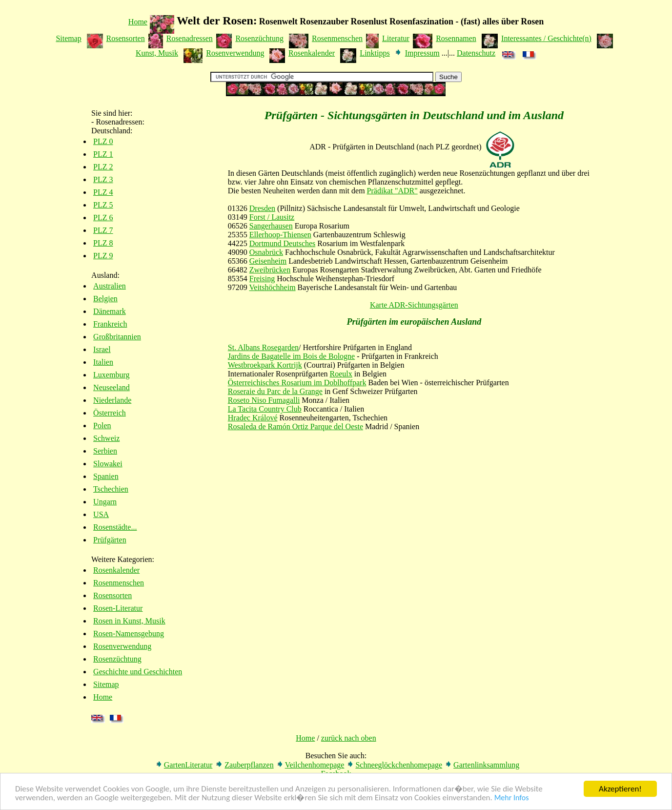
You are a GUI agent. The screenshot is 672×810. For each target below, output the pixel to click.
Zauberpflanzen (249, 765)
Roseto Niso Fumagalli (264, 400)
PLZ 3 (103, 179)
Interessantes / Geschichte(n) (546, 38)
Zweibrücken (270, 270)
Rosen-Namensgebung (129, 633)
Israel (102, 349)
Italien (103, 362)
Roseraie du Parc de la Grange (275, 391)
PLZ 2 (103, 167)
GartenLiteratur (188, 765)
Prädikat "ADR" (392, 191)
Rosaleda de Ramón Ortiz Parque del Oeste (295, 426)
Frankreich (110, 324)
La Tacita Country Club (265, 409)
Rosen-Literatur (118, 608)
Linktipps (375, 53)
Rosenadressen (190, 38)
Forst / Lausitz (272, 217)
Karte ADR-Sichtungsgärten (414, 305)
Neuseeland (112, 387)
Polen (102, 426)
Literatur (396, 38)
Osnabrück (266, 252)
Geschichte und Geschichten (138, 672)
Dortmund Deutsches (283, 243)
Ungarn (105, 502)
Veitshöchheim (273, 287)
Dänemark (110, 311)
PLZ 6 (103, 218)
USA (101, 514)
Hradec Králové (253, 418)
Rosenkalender (312, 53)
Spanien (106, 476)
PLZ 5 (103, 205)
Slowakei (108, 464)
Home (138, 22)
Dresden (262, 208)
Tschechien (111, 489)
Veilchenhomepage (315, 765)
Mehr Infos (512, 799)
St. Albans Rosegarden (263, 347)
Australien (110, 286)
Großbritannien (117, 337)
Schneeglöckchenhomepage (399, 765)
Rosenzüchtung (259, 38)
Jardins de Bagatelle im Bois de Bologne (291, 356)
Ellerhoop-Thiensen (280, 235)
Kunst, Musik (157, 53)
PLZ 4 (103, 192)
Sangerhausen (271, 226)
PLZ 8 (103, 243)
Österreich (110, 413)
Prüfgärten (110, 540)
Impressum (422, 53)
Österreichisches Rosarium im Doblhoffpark (297, 383)
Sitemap (68, 38)
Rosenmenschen (337, 38)
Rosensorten (126, 38)
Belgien (105, 299)
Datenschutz (476, 53)
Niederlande (112, 400)
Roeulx (341, 374)
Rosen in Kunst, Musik (129, 621)
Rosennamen (456, 38)
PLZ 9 (103, 256)
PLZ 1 (103, 154)
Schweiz (106, 438)
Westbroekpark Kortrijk (265, 365)
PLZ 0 (103, 141)
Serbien (105, 451)
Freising (262, 279)
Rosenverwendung (235, 53)
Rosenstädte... (115, 527)
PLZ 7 (103, 230)
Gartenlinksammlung (486, 765)
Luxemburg (111, 375)
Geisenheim (268, 261)
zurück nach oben (349, 738)
